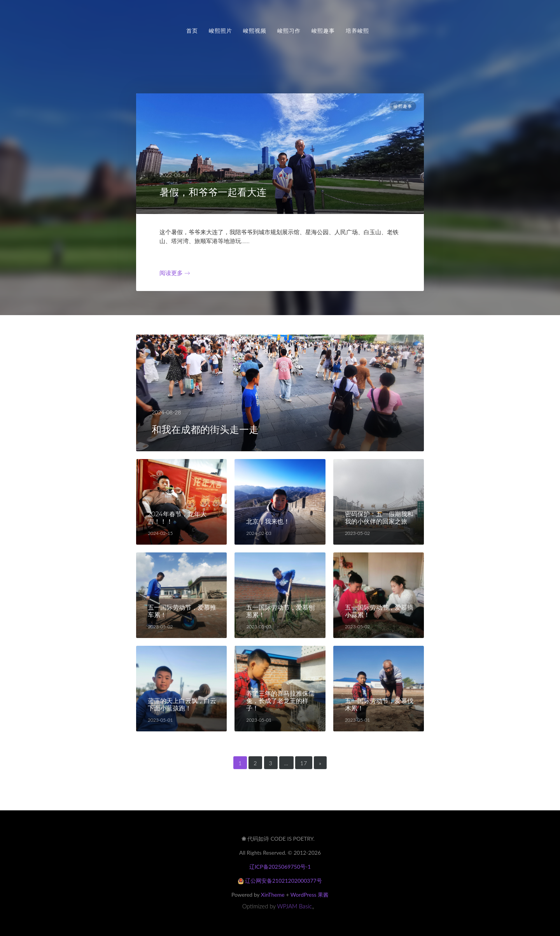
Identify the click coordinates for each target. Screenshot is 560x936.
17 (304, 763)
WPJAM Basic (295, 906)
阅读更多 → (175, 273)
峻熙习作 (289, 31)
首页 (192, 31)
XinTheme (273, 895)
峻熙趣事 (323, 31)
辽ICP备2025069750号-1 (280, 867)
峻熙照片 (220, 31)
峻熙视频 (255, 31)
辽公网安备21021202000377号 (280, 881)
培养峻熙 (357, 31)
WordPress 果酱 (310, 895)
